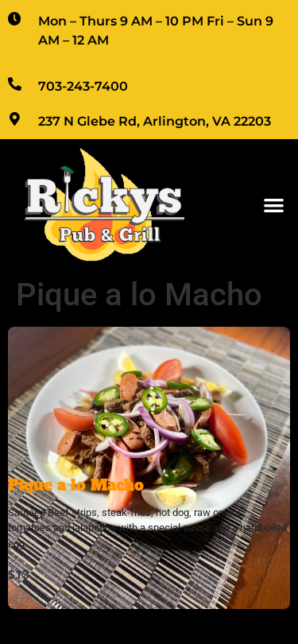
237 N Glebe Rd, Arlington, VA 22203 (155, 121)
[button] (275, 205)
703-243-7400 (83, 86)
